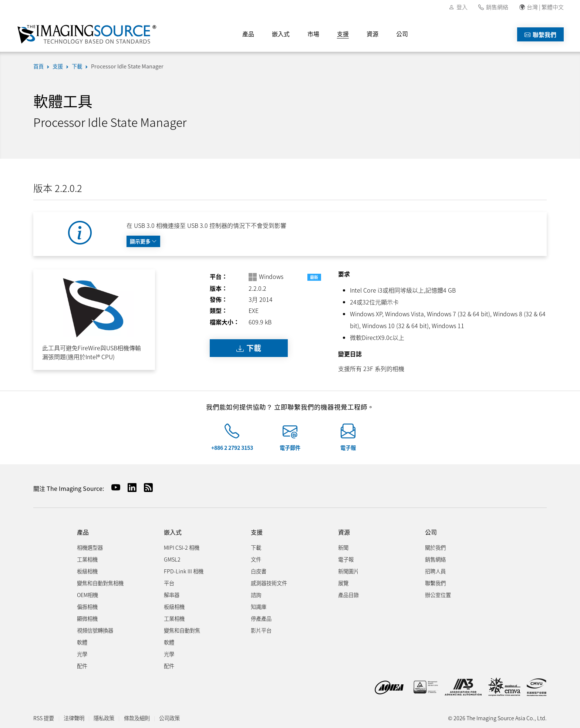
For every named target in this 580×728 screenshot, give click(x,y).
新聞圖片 (348, 571)
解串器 (172, 595)
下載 (77, 66)
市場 (313, 34)
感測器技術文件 (269, 583)
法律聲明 (74, 718)
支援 (343, 34)
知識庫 (259, 606)
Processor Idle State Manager (127, 66)
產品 (248, 34)
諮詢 (256, 595)
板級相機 (87, 571)
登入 (462, 7)
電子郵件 (290, 447)
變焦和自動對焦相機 (100, 583)
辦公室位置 (438, 595)
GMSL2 (172, 559)
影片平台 (261, 630)
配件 (82, 666)
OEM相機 (87, 595)
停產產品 (261, 618)
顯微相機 (87, 618)
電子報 (348, 447)
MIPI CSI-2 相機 (182, 547)
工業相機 (87, 559)
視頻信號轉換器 (95, 630)
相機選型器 (90, 547)
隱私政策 (104, 718)
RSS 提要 (44, 718)
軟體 (82, 642)
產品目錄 (348, 595)
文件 (256, 559)
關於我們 (435, 547)
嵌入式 (281, 34)
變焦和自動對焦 (182, 630)
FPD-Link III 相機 (184, 571)
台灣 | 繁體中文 (545, 7)
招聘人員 (435, 571)
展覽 (343, 583)
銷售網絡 (497, 7)
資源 (372, 34)
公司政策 (169, 718)
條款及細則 (137, 718)
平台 (169, 583)
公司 (402, 34)
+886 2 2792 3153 (232, 447)
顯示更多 (143, 241)
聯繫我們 (540, 34)
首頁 (38, 66)
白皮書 (259, 571)
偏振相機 (87, 606)
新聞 (343, 547)
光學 (82, 654)
